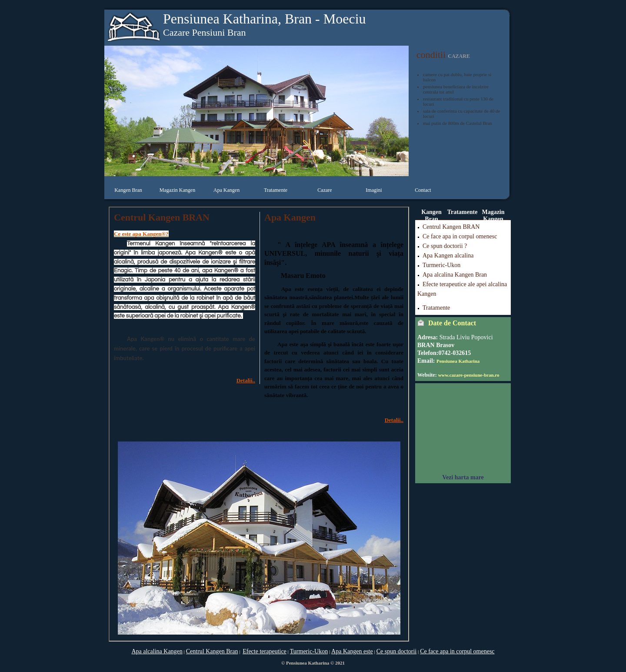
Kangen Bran (128, 190)
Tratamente (276, 190)
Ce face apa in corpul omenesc (460, 236)
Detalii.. (246, 380)
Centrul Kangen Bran (212, 651)
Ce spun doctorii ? (445, 246)
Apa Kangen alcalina (448, 256)
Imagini (374, 190)
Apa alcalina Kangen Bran (455, 275)
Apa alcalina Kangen (157, 651)
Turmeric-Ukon (441, 265)
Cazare (325, 190)
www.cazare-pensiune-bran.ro (469, 375)
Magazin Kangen (177, 190)
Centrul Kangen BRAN (451, 227)
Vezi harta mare (463, 477)
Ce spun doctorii (397, 651)
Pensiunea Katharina (458, 361)
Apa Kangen (226, 190)
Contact (423, 190)
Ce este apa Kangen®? (141, 234)
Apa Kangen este (352, 651)
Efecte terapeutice (265, 651)
